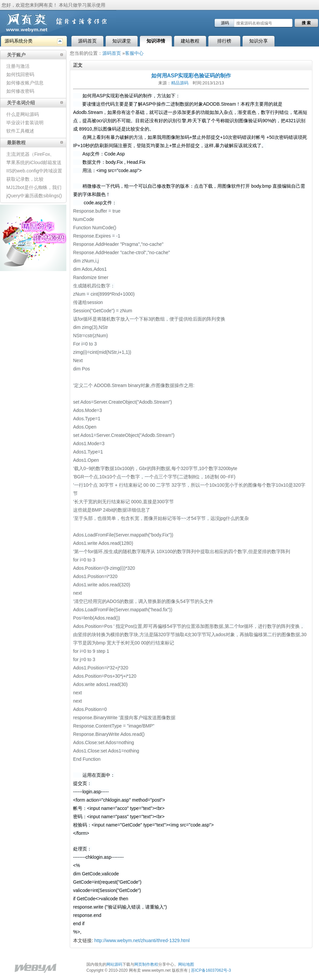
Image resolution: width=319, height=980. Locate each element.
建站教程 (190, 41)
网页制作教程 (146, 964)
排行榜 (224, 41)
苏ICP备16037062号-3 (211, 970)
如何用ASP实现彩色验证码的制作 (191, 76)
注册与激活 (18, 66)
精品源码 (180, 83)
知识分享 (259, 41)
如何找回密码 (20, 74)
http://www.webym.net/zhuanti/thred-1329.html (142, 940)
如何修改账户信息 (25, 83)
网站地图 (186, 964)
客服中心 (134, 53)
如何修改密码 (20, 91)
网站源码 (114, 964)
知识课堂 (122, 41)
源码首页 (87, 41)
